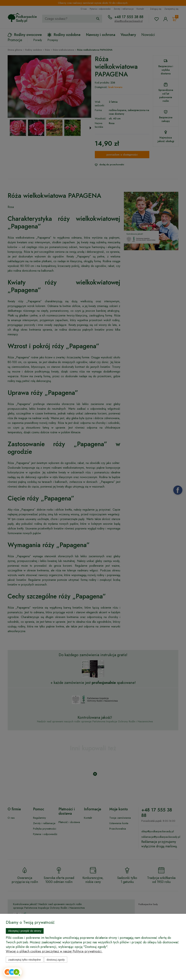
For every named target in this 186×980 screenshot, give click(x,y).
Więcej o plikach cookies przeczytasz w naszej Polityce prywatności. (54, 951)
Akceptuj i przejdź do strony (25, 931)
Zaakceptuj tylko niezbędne (25, 960)
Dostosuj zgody (56, 960)
